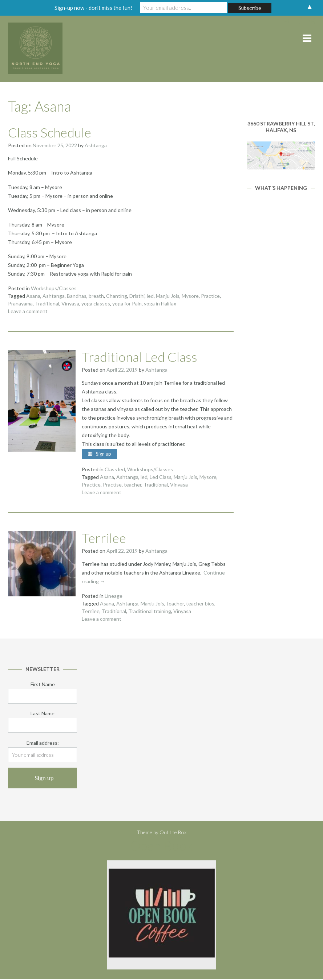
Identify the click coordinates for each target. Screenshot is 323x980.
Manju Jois (168, 296)
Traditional (47, 303)
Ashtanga (96, 145)
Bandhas (77, 296)
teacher (133, 485)
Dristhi (137, 296)
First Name (43, 685)
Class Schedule (50, 132)
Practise (112, 485)
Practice (210, 296)
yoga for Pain (127, 303)
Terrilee (104, 539)
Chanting (117, 296)
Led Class (161, 478)
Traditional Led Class (140, 357)
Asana (33, 296)
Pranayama (20, 303)
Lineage (114, 597)
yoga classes (96, 303)
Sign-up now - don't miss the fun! (93, 8)
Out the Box (173, 833)
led (150, 296)
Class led (115, 470)
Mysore (190, 296)
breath (96, 296)
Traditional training (150, 612)
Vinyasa (70, 303)
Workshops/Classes (54, 288)
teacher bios (200, 604)
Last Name (43, 714)
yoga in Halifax (160, 303)
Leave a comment (28, 311)
